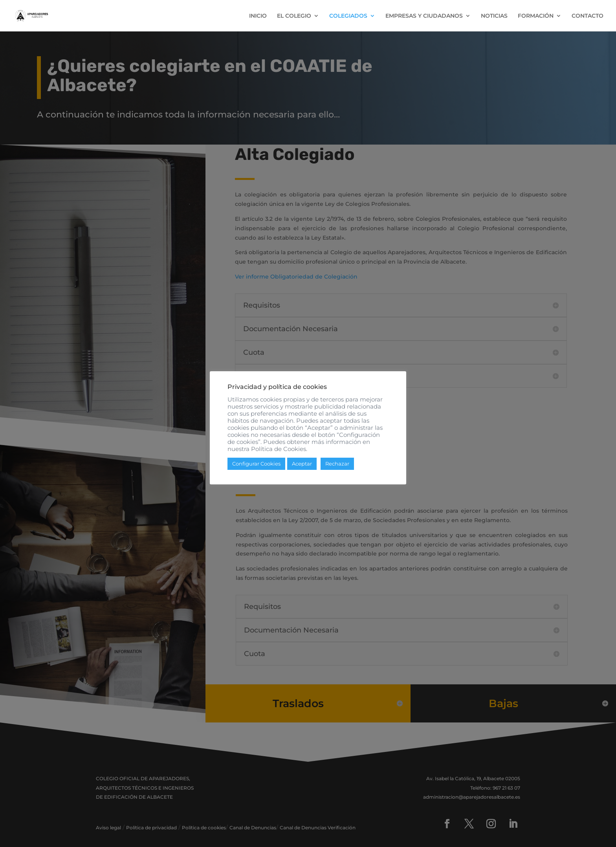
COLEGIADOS (348, 16)
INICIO (258, 16)
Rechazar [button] (337, 464)
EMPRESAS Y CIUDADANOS (424, 16)
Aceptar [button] (302, 464)
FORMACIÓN (536, 16)
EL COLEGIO (294, 16)
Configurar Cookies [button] (256, 464)
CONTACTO (588, 16)
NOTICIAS (494, 16)
